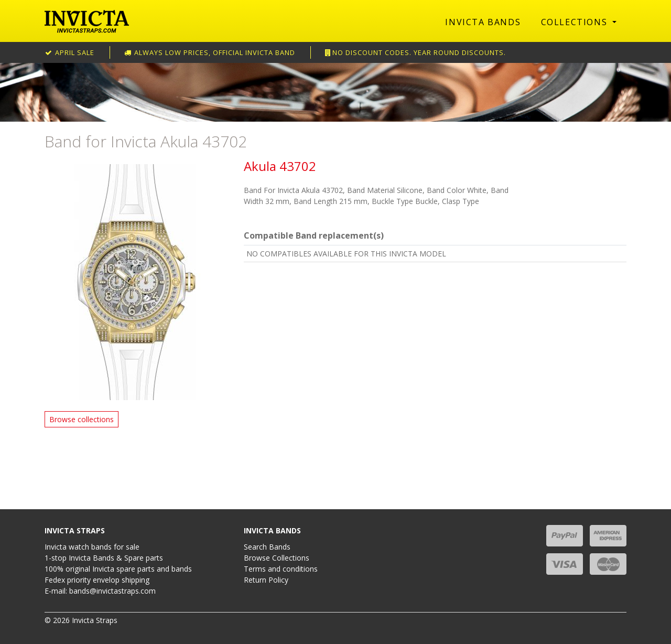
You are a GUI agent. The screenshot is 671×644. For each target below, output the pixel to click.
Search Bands (267, 547)
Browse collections (82, 419)
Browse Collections (277, 558)
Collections (576, 22)
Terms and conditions (281, 569)
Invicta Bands (483, 22)
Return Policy (266, 580)
